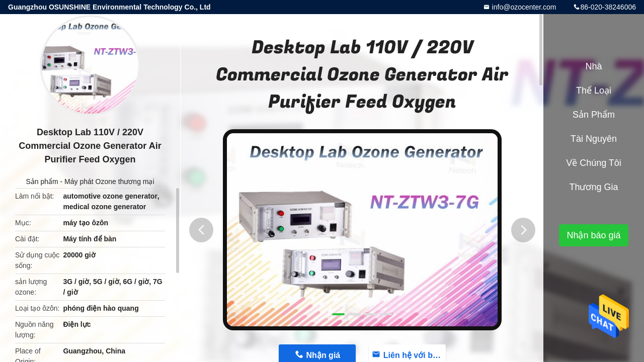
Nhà (593, 66)
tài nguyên (594, 139)
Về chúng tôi (594, 163)
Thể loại (594, 90)
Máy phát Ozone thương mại (109, 182)
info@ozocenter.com (523, 7)
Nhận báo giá (593, 235)
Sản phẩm (42, 182)
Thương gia (593, 187)
